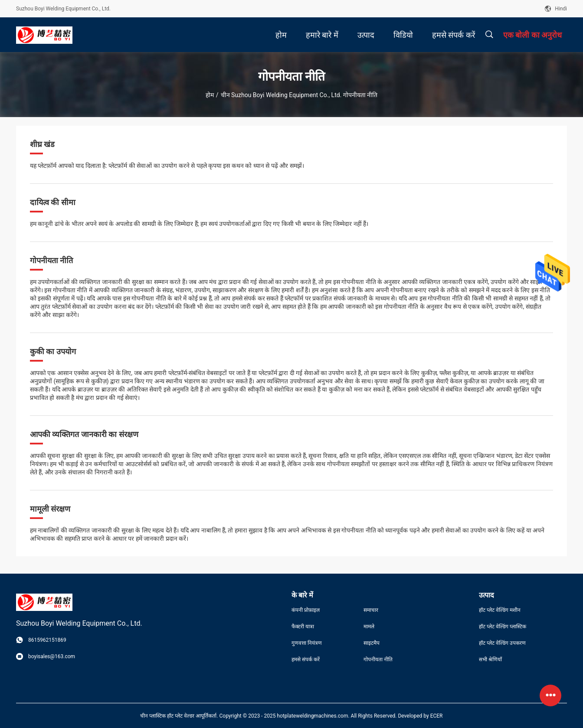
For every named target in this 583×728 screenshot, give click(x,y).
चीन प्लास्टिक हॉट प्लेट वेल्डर (167, 716)
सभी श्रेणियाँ (490, 659)
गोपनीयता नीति (378, 659)
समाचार (371, 610)
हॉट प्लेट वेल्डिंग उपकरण (502, 643)
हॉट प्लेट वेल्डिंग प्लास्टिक (503, 627)
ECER (437, 716)
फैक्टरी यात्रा (303, 627)
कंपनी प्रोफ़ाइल (306, 610)
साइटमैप (372, 643)
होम (210, 95)
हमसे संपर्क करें (306, 659)
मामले (369, 627)
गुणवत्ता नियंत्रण (307, 643)
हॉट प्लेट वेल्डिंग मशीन (500, 610)
